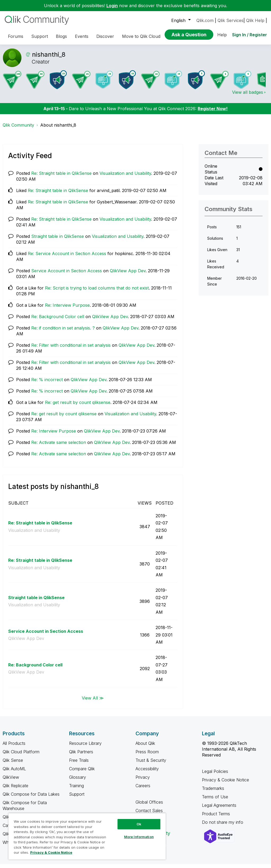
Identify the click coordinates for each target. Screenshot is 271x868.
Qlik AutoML (14, 773)
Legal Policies (215, 775)
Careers (143, 790)
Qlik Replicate (15, 790)
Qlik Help (255, 20)
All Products (14, 747)
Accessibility (147, 773)
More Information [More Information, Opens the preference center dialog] (139, 837)
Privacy (143, 781)
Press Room (147, 756)
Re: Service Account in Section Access (67, 257)
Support (77, 798)
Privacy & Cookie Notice (225, 784)
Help (222, 35)
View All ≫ (93, 702)
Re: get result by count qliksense (78, 406)
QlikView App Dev (128, 275)
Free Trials (79, 764)
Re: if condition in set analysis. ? (63, 332)
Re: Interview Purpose (67, 309)
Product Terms (216, 818)
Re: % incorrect (47, 384)
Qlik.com (205, 20)
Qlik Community (18, 129)
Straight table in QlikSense (58, 240)
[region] (87, 836)
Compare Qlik (82, 773)
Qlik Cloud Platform (21, 756)
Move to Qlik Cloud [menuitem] (141, 36)
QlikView (11, 781)
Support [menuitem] (40, 36)
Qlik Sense (13, 764)
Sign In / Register (250, 35)
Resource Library (85, 747)
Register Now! (213, 113)
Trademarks (213, 792)
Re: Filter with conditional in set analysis (71, 349)
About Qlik (145, 747)
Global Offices (149, 806)
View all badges (248, 96)
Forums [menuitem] (16, 36)
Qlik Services (231, 20)
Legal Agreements (219, 809)
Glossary (78, 781)
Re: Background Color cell (58, 321)
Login (112, 6)
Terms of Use (215, 801)
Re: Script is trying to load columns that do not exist (97, 292)
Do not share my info (223, 826)
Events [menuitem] (82, 36)
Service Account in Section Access (67, 275)
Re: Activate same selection (59, 446)
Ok (139, 824)
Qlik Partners (81, 756)
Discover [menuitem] (105, 36)
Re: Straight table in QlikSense (61, 177)
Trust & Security (151, 764)
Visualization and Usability (125, 177)
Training (76, 790)
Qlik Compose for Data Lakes (31, 798)
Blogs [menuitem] (61, 36)
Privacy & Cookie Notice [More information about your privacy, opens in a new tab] (51, 852)
